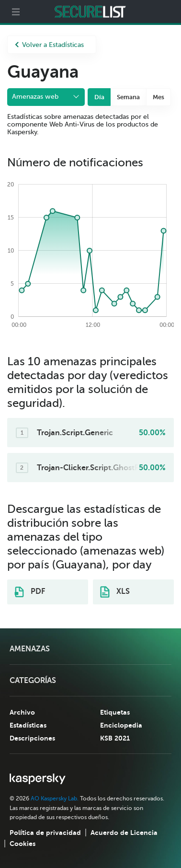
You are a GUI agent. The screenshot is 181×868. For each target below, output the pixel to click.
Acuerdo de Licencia (124, 833)
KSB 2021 (115, 738)
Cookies (23, 844)
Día (99, 97)
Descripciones (32, 738)
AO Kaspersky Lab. (55, 799)
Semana (128, 97)
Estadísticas (28, 725)
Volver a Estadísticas (49, 45)
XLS (115, 592)
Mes (158, 97)
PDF (30, 592)
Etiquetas (115, 712)
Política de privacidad (45, 833)
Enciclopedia (121, 725)
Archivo (22, 712)
